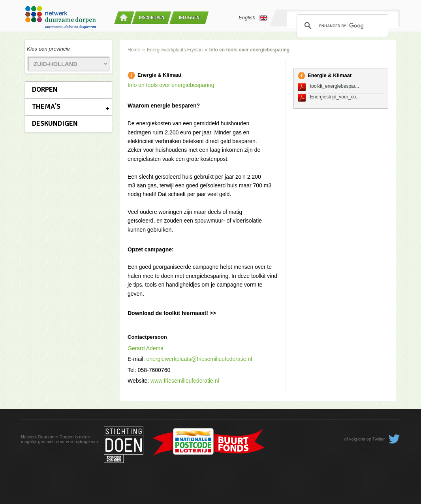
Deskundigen (55, 123)
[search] (341, 26)
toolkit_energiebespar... (335, 86)
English (253, 18)
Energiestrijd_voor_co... (335, 97)
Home (134, 50)
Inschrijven (152, 18)
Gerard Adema (146, 348)
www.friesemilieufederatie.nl (185, 381)
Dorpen (45, 89)
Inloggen (189, 18)
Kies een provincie (48, 49)
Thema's (46, 106)
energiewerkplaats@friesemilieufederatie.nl (199, 359)
